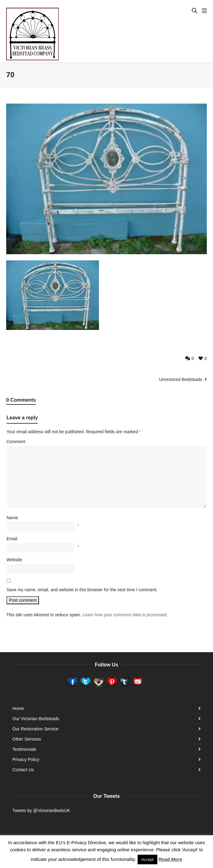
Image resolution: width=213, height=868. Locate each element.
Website (14, 560)
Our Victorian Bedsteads (36, 719)
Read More (170, 859)
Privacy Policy (26, 759)
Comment (16, 442)
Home (18, 708)
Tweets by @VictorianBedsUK (41, 810)
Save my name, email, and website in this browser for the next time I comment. (82, 590)
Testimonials (24, 749)
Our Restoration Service (35, 729)
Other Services (27, 739)
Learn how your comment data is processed (125, 615)
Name (12, 518)
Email (12, 539)
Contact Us (23, 770)
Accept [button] (147, 859)
